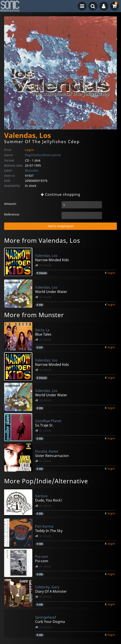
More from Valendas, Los (42, 240)
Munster (32, 170)
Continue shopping (60, 194)
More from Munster (34, 315)
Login (29, 150)
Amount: (10, 204)
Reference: (12, 214)
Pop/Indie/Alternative (43, 155)
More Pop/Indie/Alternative (46, 481)
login (111, 273)
